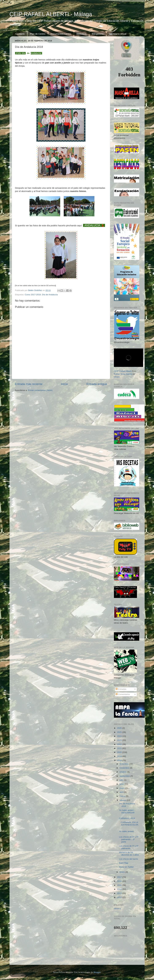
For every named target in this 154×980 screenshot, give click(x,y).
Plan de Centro (38, 34)
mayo (122, 788)
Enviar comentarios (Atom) (40, 390)
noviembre (125, 768)
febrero (123, 800)
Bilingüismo (98, 34)
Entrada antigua (97, 384)
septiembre (125, 776)
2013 (120, 893)
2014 (120, 889)
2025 (120, 732)
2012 (120, 897)
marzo (123, 796)
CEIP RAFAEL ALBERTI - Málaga (51, 14)
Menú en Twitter (126, 867)
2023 (120, 740)
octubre (123, 772)
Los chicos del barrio (129, 859)
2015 (120, 885)
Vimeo (117, 377)
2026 (120, 728)
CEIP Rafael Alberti (123, 371)
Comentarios (123, 694)
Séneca (117, 909)
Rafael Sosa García (123, 374)
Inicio (64, 384)
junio (122, 784)
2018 (120, 760)
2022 (120, 744)
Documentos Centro (61, 34)
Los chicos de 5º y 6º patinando (129, 847)
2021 (120, 748)
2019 (120, 756)
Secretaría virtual (118, 34)
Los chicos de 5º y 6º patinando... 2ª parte (129, 839)
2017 (120, 877)
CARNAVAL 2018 (127, 818)
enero (123, 872)
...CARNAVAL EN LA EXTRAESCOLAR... (129, 825)
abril (122, 792)
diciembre (124, 764)
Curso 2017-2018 (33, 295)
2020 (120, 752)
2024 (120, 736)
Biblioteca (81, 34)
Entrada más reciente (29, 384)
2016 (120, 881)
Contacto (20, 34)
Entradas (121, 689)
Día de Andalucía (50, 295)
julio (122, 780)
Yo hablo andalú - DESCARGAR (127, 811)
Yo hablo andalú (126, 831)
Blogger (97, 972)
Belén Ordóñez (35, 290)
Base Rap (124, 863)
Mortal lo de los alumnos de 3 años (129, 854)
